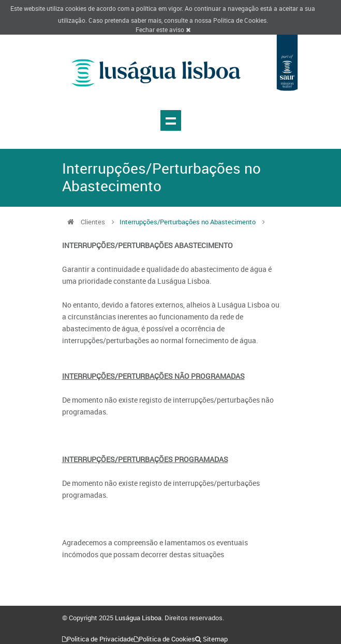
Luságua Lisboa (138, 618)
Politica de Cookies (240, 20)
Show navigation (171, 120)
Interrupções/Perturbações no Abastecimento (188, 222)
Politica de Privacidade (100, 639)
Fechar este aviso (163, 29)
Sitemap (215, 639)
